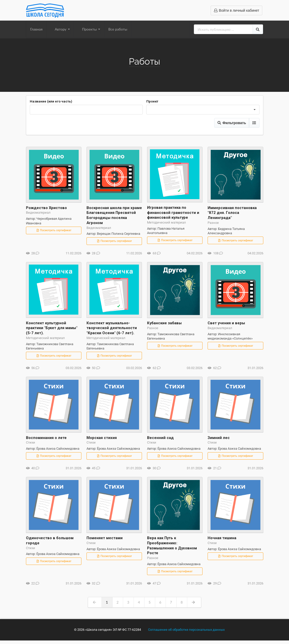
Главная (37, 29)
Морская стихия (102, 438)
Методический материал (167, 222)
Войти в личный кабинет (236, 10)
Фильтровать (232, 123)
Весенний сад (160, 438)
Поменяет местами (105, 538)
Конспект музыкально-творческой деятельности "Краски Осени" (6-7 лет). (112, 328)
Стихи (31, 442)
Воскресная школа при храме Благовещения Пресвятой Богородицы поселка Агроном (114, 215)
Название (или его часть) (51, 101)
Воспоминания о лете (46, 438)
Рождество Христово (46, 208)
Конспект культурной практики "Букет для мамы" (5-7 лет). (52, 328)
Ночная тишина (222, 538)
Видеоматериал (38, 213)
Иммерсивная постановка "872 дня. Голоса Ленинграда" (232, 213)
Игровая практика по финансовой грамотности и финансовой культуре (173, 213)
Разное (213, 223)
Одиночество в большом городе (50, 540)
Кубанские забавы (164, 323)
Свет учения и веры (226, 323)
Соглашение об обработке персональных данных (186, 630)
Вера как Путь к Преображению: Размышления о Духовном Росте (172, 545)
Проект (152, 101)
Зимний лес (219, 438)
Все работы (118, 29)
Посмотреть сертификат (54, 230)
